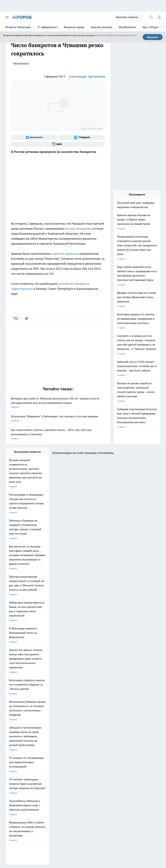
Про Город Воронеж (15, 720)
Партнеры (70, 757)
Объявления (11, 749)
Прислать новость (127, 17)
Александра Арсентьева (87, 76)
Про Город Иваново (43, 720)
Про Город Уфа (70, 724)
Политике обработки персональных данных (116, 35)
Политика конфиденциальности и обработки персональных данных (37, 816)
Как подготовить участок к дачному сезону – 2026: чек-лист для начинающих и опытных (58, 434)
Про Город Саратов (15, 728)
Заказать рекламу (102, 27)
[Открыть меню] (7, 17)
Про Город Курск (13, 724)
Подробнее (11, 812)
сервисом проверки (65, 254)
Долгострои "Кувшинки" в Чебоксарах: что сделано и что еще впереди (58, 419)
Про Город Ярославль (73, 720)
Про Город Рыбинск (43, 724)
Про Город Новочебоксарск (18, 716)
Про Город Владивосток (17, 732)
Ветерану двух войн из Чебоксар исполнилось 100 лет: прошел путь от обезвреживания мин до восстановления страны (58, 403)
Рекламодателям (43, 757)
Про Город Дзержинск (73, 728)
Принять (153, 37)
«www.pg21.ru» (29, 763)
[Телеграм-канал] (82, 137)
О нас (38, 745)
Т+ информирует (48, 27)
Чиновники (21, 63)
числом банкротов (78, 229)
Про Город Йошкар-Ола (74, 716)
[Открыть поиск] (151, 17)
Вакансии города (74, 27)
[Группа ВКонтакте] (34, 137)
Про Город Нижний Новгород (48, 728)
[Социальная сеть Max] (58, 144)
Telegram (10, 745)
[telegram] (27, 318)
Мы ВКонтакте (127, 27)
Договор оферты (43, 749)
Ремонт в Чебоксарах (18, 27)
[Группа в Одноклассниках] (103, 721)
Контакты (70, 745)
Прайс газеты (12, 757)
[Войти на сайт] (159, 17)
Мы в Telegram (151, 27)
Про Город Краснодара (45, 732)
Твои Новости (41, 716)
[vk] (16, 318)
